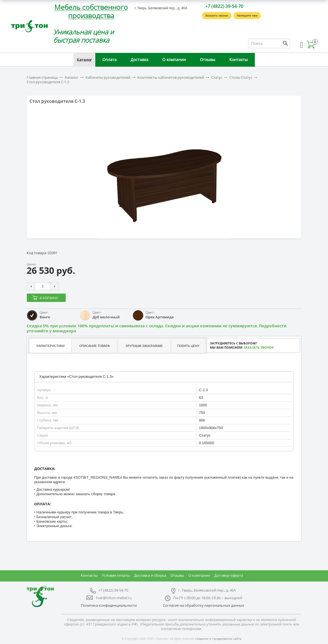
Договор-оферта (229, 575)
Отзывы (208, 60)
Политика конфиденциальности (109, 605)
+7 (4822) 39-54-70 (224, 6)
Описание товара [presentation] (95, 346)
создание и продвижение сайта (218, 639)
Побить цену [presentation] (188, 346)
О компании (174, 60)
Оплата (109, 60)
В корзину (49, 298)
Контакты (239, 60)
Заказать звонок (217, 15)
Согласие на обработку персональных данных (204, 605)
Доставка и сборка (150, 575)
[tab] (50, 346)
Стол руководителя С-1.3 (48, 82)
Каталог (84, 60)
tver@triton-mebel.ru (114, 598)
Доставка (139, 60)
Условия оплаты (116, 575)
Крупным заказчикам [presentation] (144, 346)
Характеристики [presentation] (50, 346)
